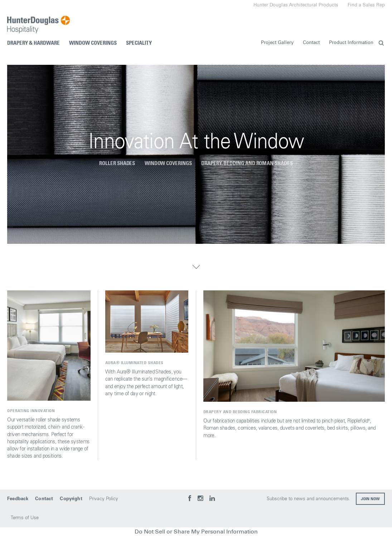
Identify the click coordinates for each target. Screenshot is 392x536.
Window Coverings (93, 43)
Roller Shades (117, 163)
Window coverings (168, 163)
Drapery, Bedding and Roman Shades (247, 163)
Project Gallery (277, 43)
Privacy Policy (104, 499)
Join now (370, 499)
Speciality (139, 43)
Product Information (351, 43)
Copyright (71, 499)
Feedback (18, 499)
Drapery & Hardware (33, 43)
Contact (311, 43)
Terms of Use (25, 518)
